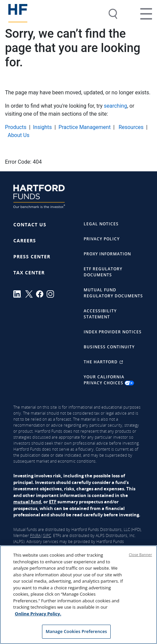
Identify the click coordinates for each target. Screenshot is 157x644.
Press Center (32, 256)
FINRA (35, 535)
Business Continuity (109, 347)
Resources (130, 127)
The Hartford (103, 362)
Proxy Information (107, 254)
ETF (53, 502)
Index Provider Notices (113, 332)
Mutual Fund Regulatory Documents (113, 293)
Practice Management (84, 127)
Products (16, 127)
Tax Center (29, 272)
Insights (42, 127)
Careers (25, 240)
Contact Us (30, 224)
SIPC (47, 535)
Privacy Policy (102, 239)
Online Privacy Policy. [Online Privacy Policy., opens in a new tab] (38, 614)
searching (116, 106)
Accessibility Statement (100, 314)
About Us (18, 135)
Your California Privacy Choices (109, 380)
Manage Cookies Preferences (76, 632)
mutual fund (27, 502)
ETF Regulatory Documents (103, 272)
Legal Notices (101, 224)
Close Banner (141, 555)
